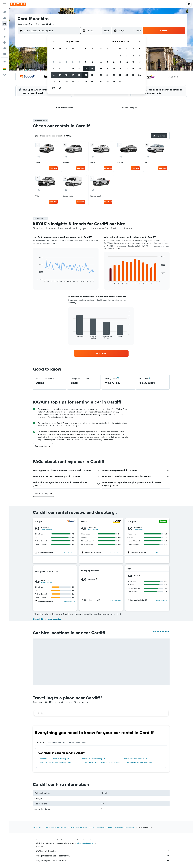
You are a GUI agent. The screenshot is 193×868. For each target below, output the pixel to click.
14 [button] (86, 69)
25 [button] (66, 81)
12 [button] (73, 69)
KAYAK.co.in (37, 827)
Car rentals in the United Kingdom (82, 827)
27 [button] (79, 81)
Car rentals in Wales (105, 827)
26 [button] (73, 81)
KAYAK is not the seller (103, 851)
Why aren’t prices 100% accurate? (103, 860)
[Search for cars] (5, 24)
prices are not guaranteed (86, 843)
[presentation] (116, 513)
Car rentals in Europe (59, 827)
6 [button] (79, 62)
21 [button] (86, 75)
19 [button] (73, 75)
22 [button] (92, 75)
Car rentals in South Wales (125, 827)
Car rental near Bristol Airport (93, 759)
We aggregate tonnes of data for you (103, 856)
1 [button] (92, 56)
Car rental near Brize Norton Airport (137, 762)
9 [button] (54, 69)
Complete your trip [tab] (57, 742)
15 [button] (92, 69)
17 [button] (60, 75)
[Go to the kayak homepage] (18, 4)
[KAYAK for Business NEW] (5, 54)
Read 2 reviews (47, 530)
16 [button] (54, 75)
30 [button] (53, 88)
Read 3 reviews (47, 583)
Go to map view (161, 632)
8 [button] (92, 62)
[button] (5, 4)
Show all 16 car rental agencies (47, 619)
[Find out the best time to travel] (5, 48)
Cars (46, 827)
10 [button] (60, 69)
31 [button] (60, 88)
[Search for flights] (5, 12)
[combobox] (25, 24)
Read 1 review (93, 530)
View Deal (53, 168)
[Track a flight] (5, 42)
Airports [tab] (41, 742)
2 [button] (54, 62)
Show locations (69, 553)
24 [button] (60, 81)
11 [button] (66, 69)
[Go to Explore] (5, 37)
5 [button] (73, 62)
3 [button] (60, 62)
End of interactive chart (36, 280)
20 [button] (79, 75)
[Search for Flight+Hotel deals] (5, 29)
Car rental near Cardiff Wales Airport (54, 759)
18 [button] (66, 75)
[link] (101, 353)
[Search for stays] (5, 18)
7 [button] (86, 62)
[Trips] (5, 61)
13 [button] (79, 69)
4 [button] (66, 62)
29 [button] (92, 81)
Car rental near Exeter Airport (135, 759)
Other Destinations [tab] (78, 742)
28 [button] (86, 81)
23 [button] (53, 81)
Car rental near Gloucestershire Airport (55, 762)
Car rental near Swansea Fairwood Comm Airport (101, 762)
